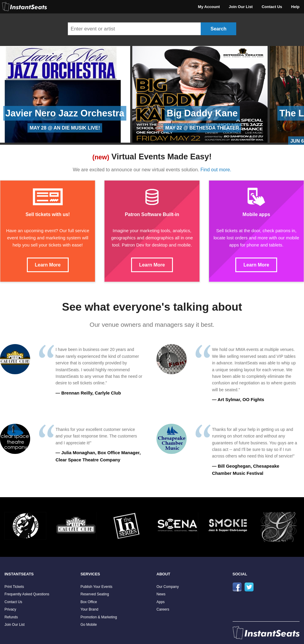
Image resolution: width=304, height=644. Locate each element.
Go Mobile (89, 625)
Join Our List (241, 7)
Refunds (11, 617)
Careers (163, 609)
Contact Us (272, 7)
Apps (161, 602)
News (161, 594)
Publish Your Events (97, 587)
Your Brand (90, 609)
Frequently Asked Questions (27, 594)
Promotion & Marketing (99, 617)
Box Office (89, 602)
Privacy (10, 609)
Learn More (48, 265)
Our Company (168, 587)
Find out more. (216, 170)
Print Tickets (14, 587)
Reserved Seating (95, 594)
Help (295, 7)
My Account (209, 7)
